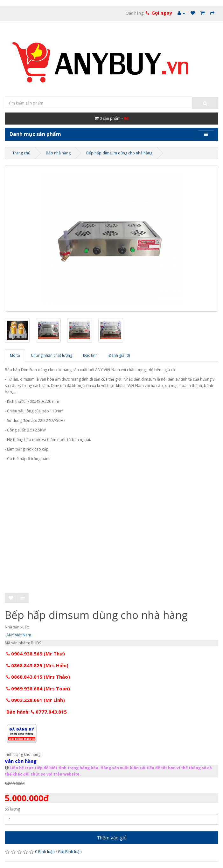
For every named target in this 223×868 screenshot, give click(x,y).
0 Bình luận (45, 852)
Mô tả (15, 355)
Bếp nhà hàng (58, 153)
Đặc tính (90, 355)
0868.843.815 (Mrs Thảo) (38, 677)
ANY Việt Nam (19, 635)
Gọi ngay (162, 13)
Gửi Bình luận (70, 852)
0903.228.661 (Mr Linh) (36, 700)
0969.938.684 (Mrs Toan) (38, 688)
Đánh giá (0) (119, 355)
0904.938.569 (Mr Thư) (36, 654)
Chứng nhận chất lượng (52, 355)
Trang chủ (21, 153)
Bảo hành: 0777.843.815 (37, 712)
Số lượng (12, 809)
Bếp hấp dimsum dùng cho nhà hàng (119, 153)
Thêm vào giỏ (112, 837)
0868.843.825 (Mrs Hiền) (37, 665)
